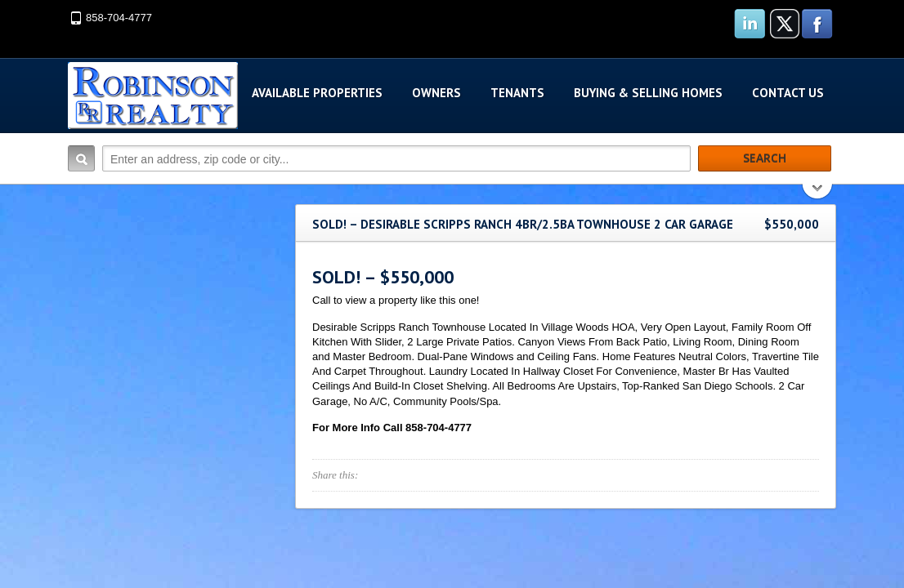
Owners (436, 93)
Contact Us (788, 93)
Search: (81, 158)
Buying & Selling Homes (648, 93)
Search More (818, 193)
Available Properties (317, 93)
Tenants (517, 93)
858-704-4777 (119, 18)
